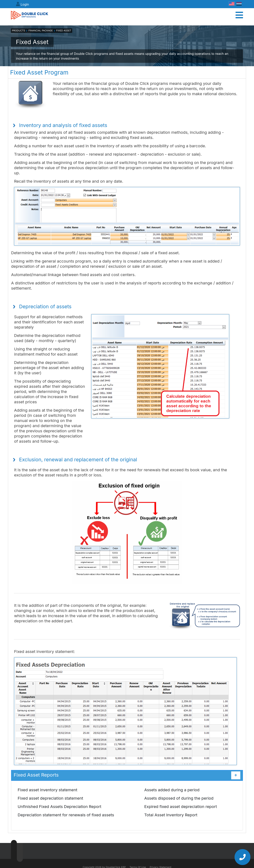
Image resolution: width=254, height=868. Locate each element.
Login (25, 4)
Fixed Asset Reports (127, 777)
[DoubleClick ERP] (33, 16)
